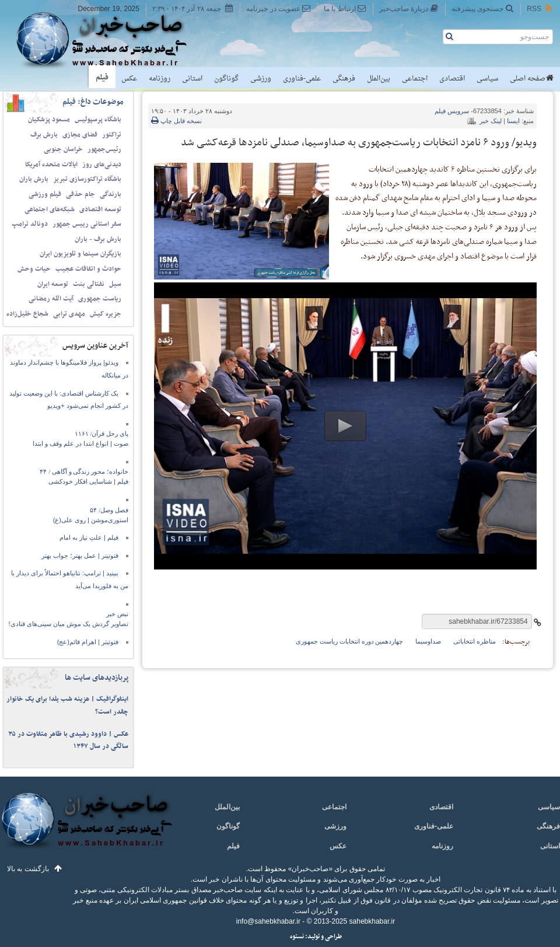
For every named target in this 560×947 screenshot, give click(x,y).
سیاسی (487, 79)
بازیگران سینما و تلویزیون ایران (80, 254)
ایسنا (513, 121)
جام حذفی (80, 194)
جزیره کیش (106, 314)
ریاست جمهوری (100, 299)
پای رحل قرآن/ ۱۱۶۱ (101, 434)
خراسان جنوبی (63, 149)
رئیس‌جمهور (104, 149)
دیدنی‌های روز (102, 165)
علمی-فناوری (302, 79)
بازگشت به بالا (28, 869)
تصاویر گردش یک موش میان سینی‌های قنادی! (69, 624)
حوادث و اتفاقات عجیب (88, 269)
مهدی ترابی (69, 314)
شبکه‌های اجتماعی (50, 209)
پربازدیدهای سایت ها (97, 678)
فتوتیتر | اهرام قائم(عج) (88, 642)
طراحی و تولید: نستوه (316, 937)
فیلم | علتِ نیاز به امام (89, 537)
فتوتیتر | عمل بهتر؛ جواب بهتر (80, 555)
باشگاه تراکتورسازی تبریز (87, 179)
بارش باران (34, 179)
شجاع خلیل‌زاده (27, 314)
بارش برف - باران (98, 239)
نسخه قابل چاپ (176, 121)
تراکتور (112, 135)
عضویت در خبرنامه (279, 8)
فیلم (102, 78)
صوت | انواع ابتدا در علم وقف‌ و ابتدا (80, 443)
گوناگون (226, 79)
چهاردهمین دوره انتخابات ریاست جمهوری (349, 641)
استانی (192, 79)
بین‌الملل (379, 79)
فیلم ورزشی (45, 194)
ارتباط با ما (345, 8)
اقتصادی (452, 79)
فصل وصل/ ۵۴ (109, 510)
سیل (115, 284)
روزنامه (160, 79)
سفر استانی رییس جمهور (87, 224)
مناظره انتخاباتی (475, 641)
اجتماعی (415, 79)
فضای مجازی (80, 135)
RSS (540, 8)
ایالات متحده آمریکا (51, 165)
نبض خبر (117, 614)
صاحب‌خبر (109, 40)
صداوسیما (428, 641)
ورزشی (261, 79)
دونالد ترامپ (30, 224)
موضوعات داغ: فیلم (93, 102)
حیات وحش (34, 269)
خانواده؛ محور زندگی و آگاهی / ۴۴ (84, 471)
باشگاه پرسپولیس (98, 120)
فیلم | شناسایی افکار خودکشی (88, 481)
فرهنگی (344, 79)
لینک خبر (491, 121)
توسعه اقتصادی (100, 209)
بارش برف (44, 135)
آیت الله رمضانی (51, 299)
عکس (129, 79)
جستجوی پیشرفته (483, 8)
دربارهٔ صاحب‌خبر (409, 8)
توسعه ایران (53, 284)
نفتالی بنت (89, 284)
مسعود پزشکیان (49, 120)
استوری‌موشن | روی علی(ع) (91, 520)
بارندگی (111, 194)
